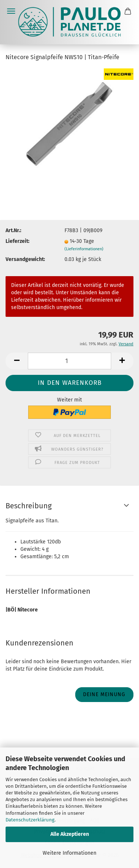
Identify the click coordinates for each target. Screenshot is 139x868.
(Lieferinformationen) (84, 249)
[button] (17, 361)
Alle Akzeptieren (70, 834)
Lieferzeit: (17, 241)
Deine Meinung (104, 694)
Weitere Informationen (69, 853)
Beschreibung (29, 506)
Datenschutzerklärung (30, 820)
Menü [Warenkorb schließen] (11, 11)
